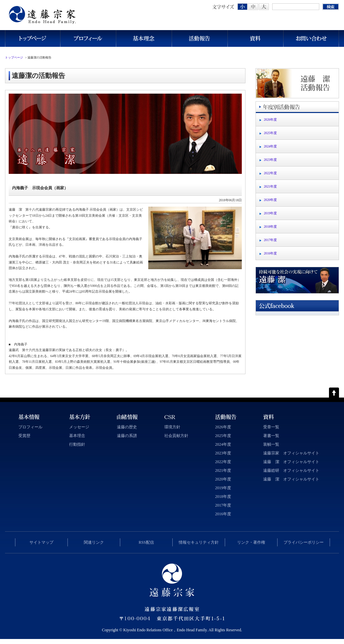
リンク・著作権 (251, 542)
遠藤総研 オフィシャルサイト (291, 470)
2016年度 (270, 253)
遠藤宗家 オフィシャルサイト (291, 453)
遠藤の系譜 (127, 436)
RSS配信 (146, 542)
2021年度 (270, 186)
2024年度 (270, 146)
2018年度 (270, 227)
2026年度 (270, 120)
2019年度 (270, 213)
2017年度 (270, 240)
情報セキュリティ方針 (199, 542)
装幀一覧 (271, 444)
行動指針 (77, 444)
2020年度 (270, 200)
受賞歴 (24, 436)
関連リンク (94, 542)
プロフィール (88, 38)
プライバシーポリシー (304, 542)
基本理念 (144, 38)
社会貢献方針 (176, 436)
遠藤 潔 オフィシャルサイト (291, 462)
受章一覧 (271, 427)
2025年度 (270, 133)
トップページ (33, 38)
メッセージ (79, 427)
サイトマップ (41, 542)
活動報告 (200, 38)
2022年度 (270, 173)
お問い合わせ (311, 38)
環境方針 (172, 427)
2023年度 (270, 160)
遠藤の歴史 (127, 427)
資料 (255, 38)
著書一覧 (271, 436)
